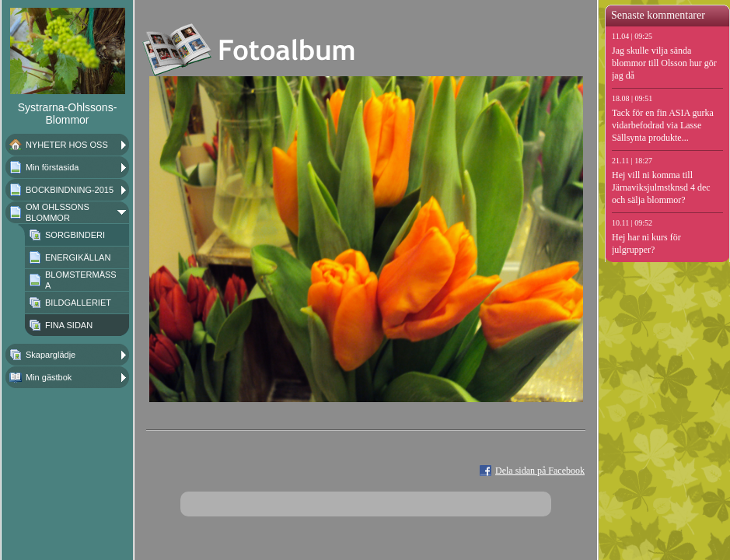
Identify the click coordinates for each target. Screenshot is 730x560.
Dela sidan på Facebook (540, 471)
